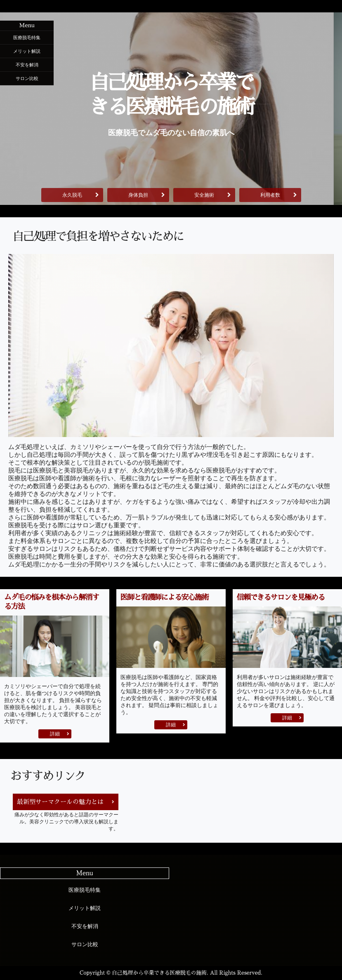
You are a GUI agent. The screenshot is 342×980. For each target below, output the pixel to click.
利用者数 (270, 195)
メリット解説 (27, 51)
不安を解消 (27, 65)
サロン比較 (27, 78)
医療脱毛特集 (27, 38)
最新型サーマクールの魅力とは (60, 802)
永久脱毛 (72, 195)
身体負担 (138, 195)
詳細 (55, 734)
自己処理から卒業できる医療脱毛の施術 (171, 95)
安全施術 (204, 195)
